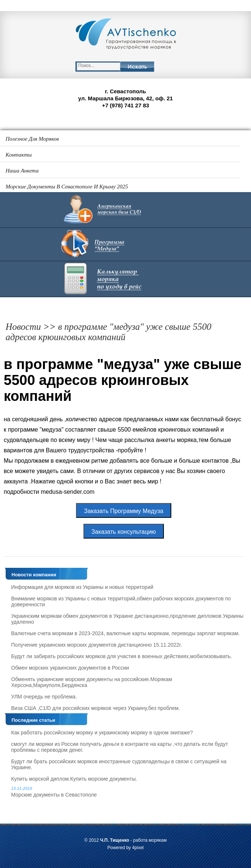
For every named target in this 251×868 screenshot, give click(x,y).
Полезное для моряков (32, 139)
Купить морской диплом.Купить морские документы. (74, 779)
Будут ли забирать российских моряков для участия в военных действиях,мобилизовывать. (122, 656)
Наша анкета (22, 171)
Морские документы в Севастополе (127, 792)
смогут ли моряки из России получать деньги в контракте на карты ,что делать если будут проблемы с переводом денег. (120, 747)
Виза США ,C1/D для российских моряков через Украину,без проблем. (95, 708)
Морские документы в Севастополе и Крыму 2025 (67, 187)
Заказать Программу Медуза (124, 511)
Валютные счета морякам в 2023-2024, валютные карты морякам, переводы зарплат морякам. (125, 633)
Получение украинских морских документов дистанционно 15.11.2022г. (97, 645)
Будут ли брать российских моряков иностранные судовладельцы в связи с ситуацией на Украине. (119, 764)
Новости (23, 327)
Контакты (19, 155)
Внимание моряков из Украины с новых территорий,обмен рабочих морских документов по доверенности (121, 601)
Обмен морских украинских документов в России (70, 668)
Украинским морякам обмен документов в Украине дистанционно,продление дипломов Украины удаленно (127, 619)
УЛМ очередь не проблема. (44, 697)
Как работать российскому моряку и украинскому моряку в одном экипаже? (102, 733)
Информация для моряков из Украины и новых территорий (82, 587)
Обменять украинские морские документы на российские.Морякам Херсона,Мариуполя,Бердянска (92, 682)
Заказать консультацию (124, 532)
